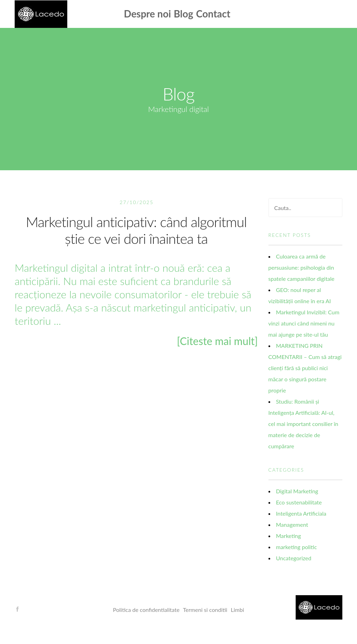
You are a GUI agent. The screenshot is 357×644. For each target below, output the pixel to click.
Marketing (289, 536)
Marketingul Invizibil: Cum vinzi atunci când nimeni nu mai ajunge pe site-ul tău (304, 323)
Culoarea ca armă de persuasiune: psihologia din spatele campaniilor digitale (302, 267)
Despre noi (147, 14)
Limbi (237, 610)
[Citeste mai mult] (217, 341)
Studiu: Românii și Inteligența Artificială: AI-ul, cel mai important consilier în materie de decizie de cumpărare (303, 424)
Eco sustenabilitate (299, 502)
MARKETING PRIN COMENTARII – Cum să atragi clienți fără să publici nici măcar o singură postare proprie (305, 368)
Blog (183, 14)
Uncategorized (294, 558)
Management (292, 525)
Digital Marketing (297, 491)
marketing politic (297, 547)
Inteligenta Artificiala (301, 513)
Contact (213, 14)
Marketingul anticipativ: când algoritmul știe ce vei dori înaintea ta (136, 230)
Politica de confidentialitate (146, 610)
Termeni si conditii (205, 610)
